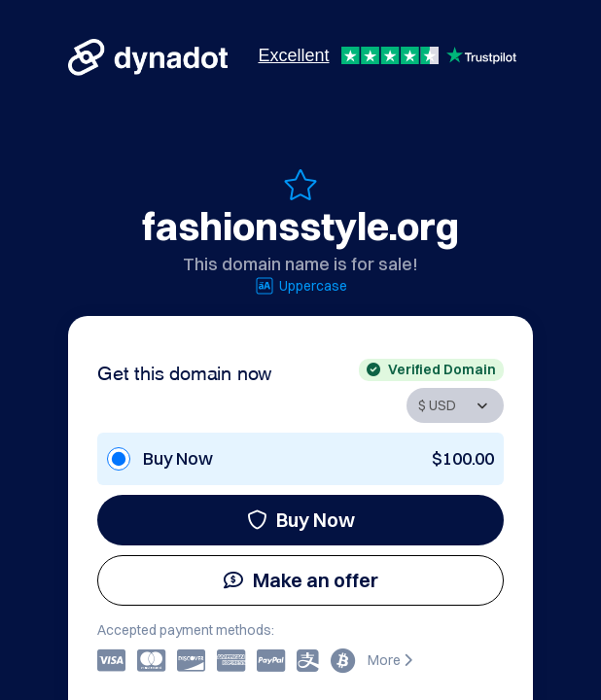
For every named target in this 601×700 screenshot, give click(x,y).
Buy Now (301, 520)
